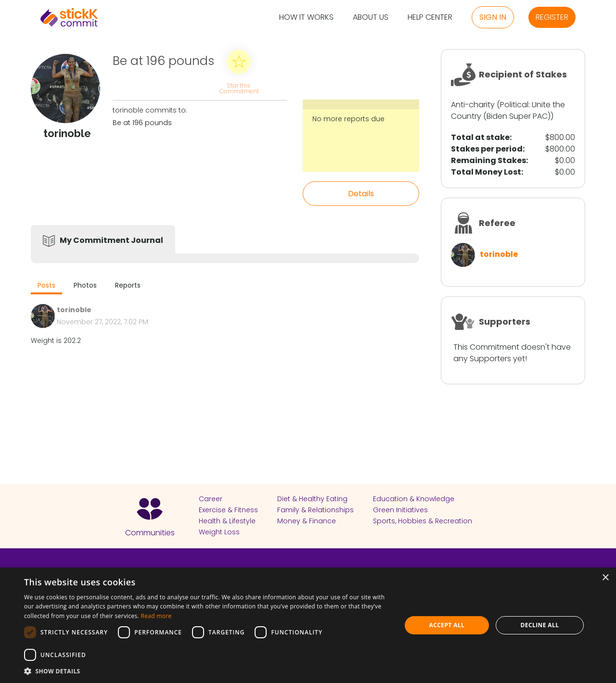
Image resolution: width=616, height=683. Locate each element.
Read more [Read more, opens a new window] (156, 616)
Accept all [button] (447, 625)
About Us (371, 18)
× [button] (605, 578)
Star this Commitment (239, 88)
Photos (85, 285)
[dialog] (308, 625)
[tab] (46, 286)
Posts (46, 285)
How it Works (306, 18)
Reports (128, 285)
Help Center (430, 18)
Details (361, 194)
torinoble (499, 254)
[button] (207, 671)
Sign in (493, 17)
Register (552, 17)
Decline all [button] (540, 625)
